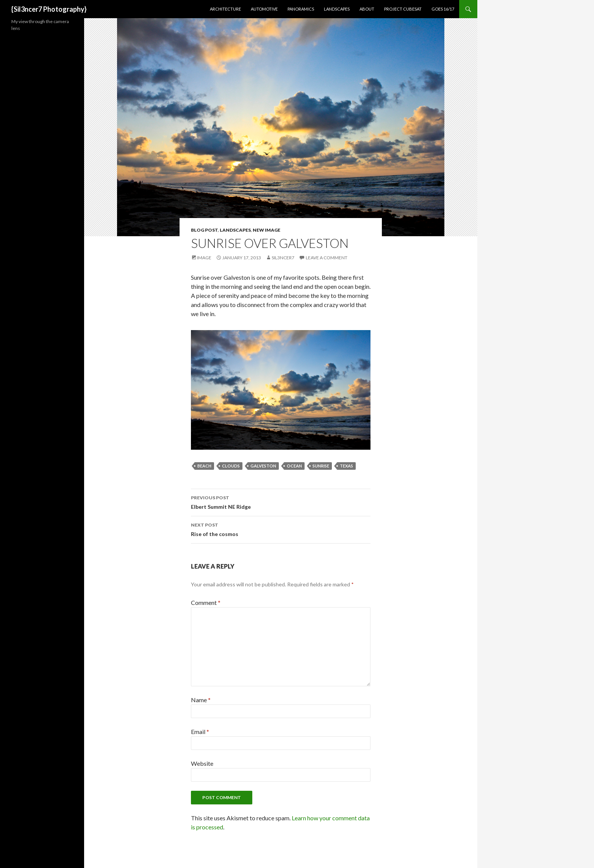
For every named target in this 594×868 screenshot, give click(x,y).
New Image (267, 230)
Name (201, 700)
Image (204, 258)
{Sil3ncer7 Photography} (49, 9)
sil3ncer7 (283, 258)
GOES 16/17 (443, 9)
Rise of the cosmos (281, 529)
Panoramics (301, 9)
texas (346, 466)
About (367, 9)
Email (200, 732)
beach (204, 466)
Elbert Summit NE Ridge (281, 502)
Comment (206, 602)
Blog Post (204, 230)
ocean (294, 466)
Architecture (225, 9)
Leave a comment (327, 258)
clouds (231, 466)
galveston (263, 466)
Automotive (264, 9)
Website (202, 763)
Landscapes (337, 9)
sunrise (321, 466)
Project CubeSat (403, 9)
